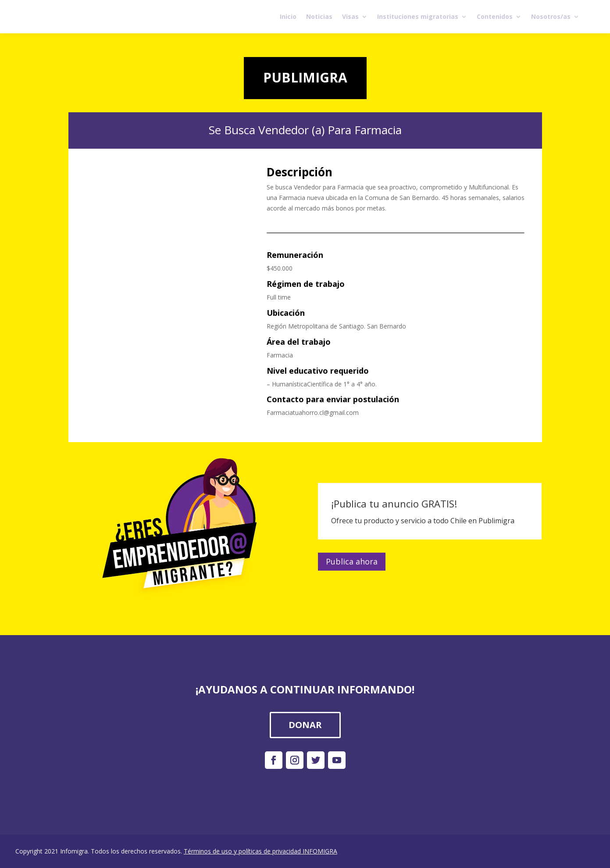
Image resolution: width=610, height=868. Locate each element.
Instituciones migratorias (418, 16)
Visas (350, 16)
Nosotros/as (551, 16)
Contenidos (495, 16)
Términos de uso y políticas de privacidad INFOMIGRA (260, 851)
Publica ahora (352, 561)
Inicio (288, 16)
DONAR (305, 725)
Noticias (319, 16)
